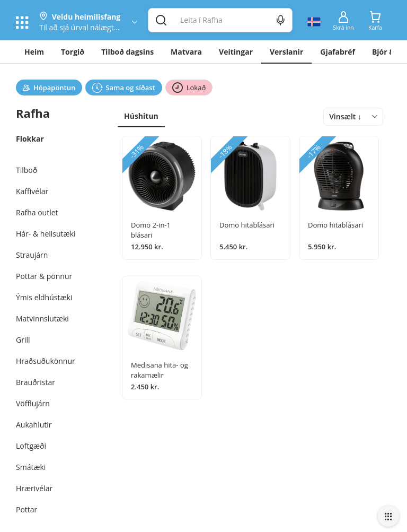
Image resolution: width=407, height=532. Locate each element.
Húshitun (141, 116)
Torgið (73, 52)
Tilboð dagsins (127, 52)
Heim (34, 52)
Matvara (186, 52)
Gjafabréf (338, 52)
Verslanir (286, 52)
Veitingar (236, 52)
